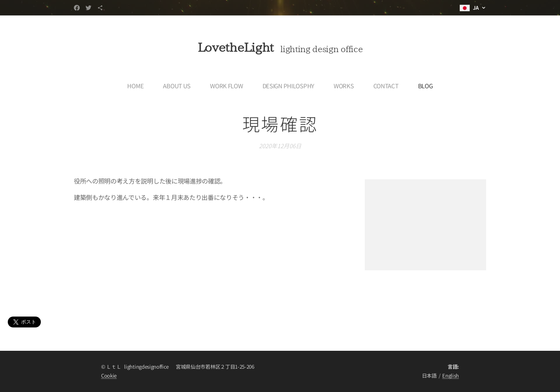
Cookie (109, 375)
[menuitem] (138, 86)
